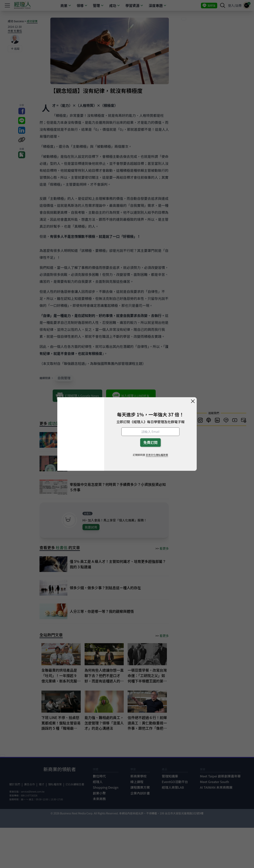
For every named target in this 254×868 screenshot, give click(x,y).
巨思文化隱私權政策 (157, 455)
